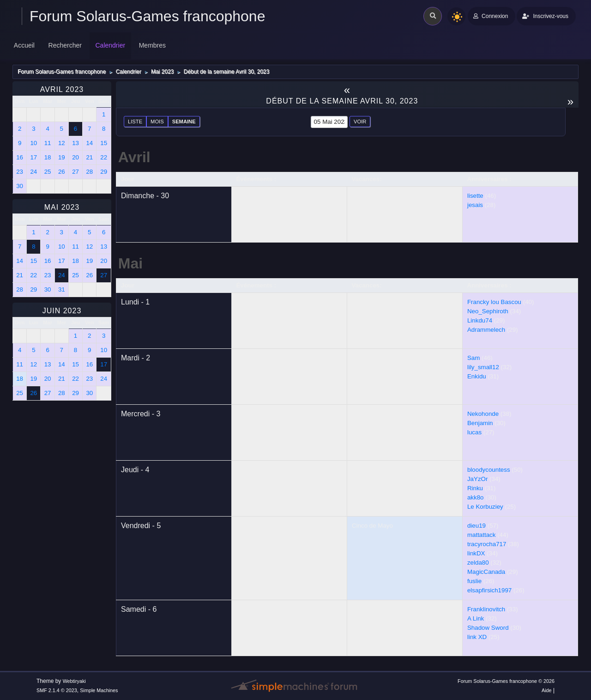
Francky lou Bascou (494, 302)
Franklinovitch (486, 609)
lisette (475, 196)
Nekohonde (483, 414)
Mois (157, 122)
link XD (477, 637)
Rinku (475, 488)
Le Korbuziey (485, 507)
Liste (135, 122)
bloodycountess (489, 470)
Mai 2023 (62, 207)
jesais (475, 205)
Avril (134, 157)
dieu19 (476, 526)
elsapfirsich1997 (489, 590)
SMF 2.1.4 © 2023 (57, 690)
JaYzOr (477, 479)
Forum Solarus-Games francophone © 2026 (506, 681)
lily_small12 (483, 367)
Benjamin (480, 423)
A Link (476, 618)
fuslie (474, 581)
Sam (473, 358)
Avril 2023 (62, 89)
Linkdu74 (480, 320)
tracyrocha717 (487, 544)
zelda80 (478, 563)
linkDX (476, 553)
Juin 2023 (62, 311)
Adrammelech (486, 330)
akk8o (476, 497)
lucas (474, 432)
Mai (130, 263)
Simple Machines (99, 690)
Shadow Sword (488, 628)
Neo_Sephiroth (488, 311)
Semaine (184, 122)
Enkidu (477, 376)
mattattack (481, 535)
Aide (547, 690)
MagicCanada (486, 572)
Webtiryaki (74, 681)
